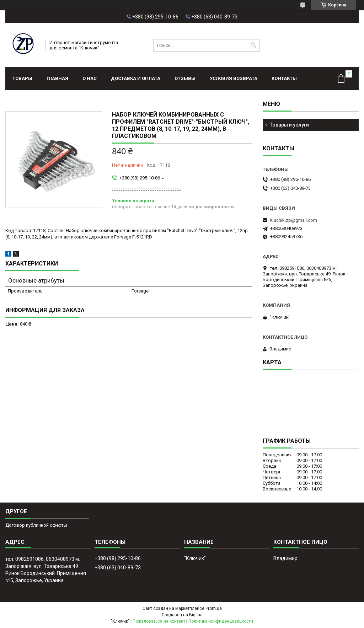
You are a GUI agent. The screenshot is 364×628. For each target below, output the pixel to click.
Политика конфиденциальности (221, 621)
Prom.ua (214, 608)
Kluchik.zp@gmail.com (293, 220)
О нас (90, 78)
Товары (22, 78)
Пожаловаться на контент (159, 621)
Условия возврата (234, 78)
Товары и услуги (289, 125)
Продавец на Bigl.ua (182, 615)
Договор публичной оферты (36, 525)
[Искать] (254, 45)
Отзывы (185, 78)
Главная (57, 78)
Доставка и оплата (136, 78)
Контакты (284, 78)
